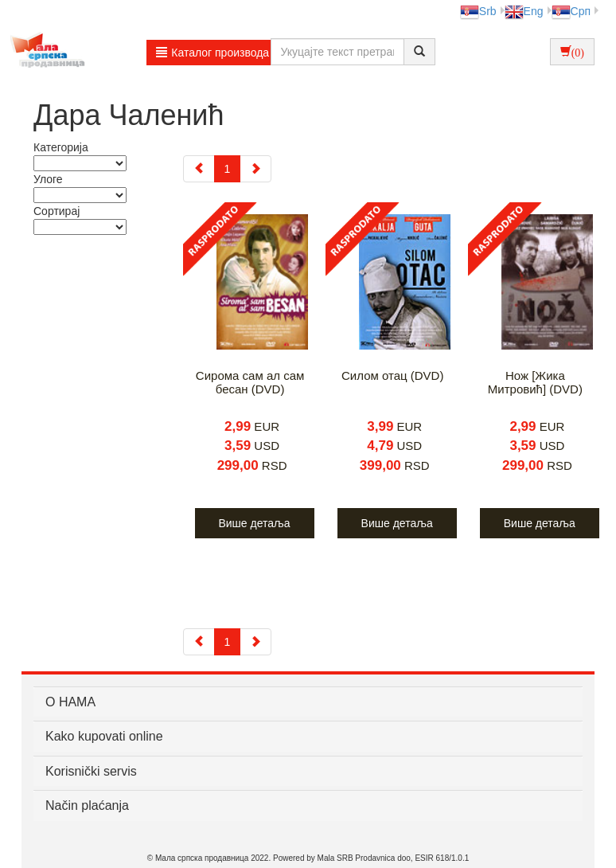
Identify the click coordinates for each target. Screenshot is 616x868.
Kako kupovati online (104, 736)
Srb (478, 11)
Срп (571, 11)
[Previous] (199, 169)
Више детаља (254, 523)
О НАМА (70, 702)
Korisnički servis (91, 771)
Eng (524, 11)
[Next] (255, 169)
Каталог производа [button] (212, 53)
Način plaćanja (87, 805)
